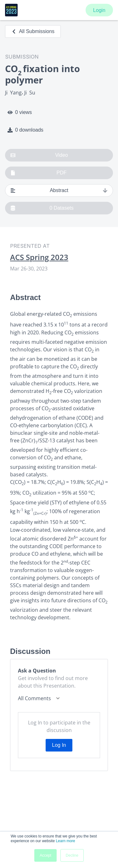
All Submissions (33, 31)
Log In (59, 745)
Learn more (65, 841)
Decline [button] (72, 855)
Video (39, 155)
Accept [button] (45, 855)
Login (99, 10)
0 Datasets (42, 208)
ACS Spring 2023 (39, 257)
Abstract (59, 190)
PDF (39, 173)
